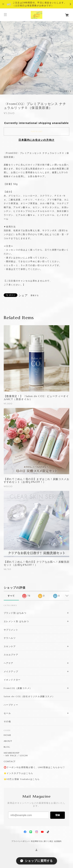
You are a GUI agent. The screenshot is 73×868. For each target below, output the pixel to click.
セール (7, 713)
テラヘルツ (10, 638)
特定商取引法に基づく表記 (42, 841)
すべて (11, 596)
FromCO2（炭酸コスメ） (18, 688)
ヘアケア (9, 663)
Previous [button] (4, 58)
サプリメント (11, 630)
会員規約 (58, 841)
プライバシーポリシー (21, 841)
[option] (36, 58)
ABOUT (8, 741)
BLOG (7, 747)
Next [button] (69, 58)
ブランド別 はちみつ (15, 613)
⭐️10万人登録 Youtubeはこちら (22, 779)
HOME (8, 735)
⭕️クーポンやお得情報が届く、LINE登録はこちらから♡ (34, 767)
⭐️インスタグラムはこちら (18, 773)
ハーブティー (11, 705)
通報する (35, 295)
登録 (58, 815)
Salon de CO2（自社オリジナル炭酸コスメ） (29, 696)
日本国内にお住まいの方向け (36, 140)
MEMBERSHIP (12, 753)
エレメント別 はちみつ (16, 621)
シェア (23, 295)
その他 (7, 721)
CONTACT (10, 761)
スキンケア (10, 646)
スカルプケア (11, 655)
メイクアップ (11, 671)
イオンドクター (12, 680)
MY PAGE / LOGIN (17, 756)
